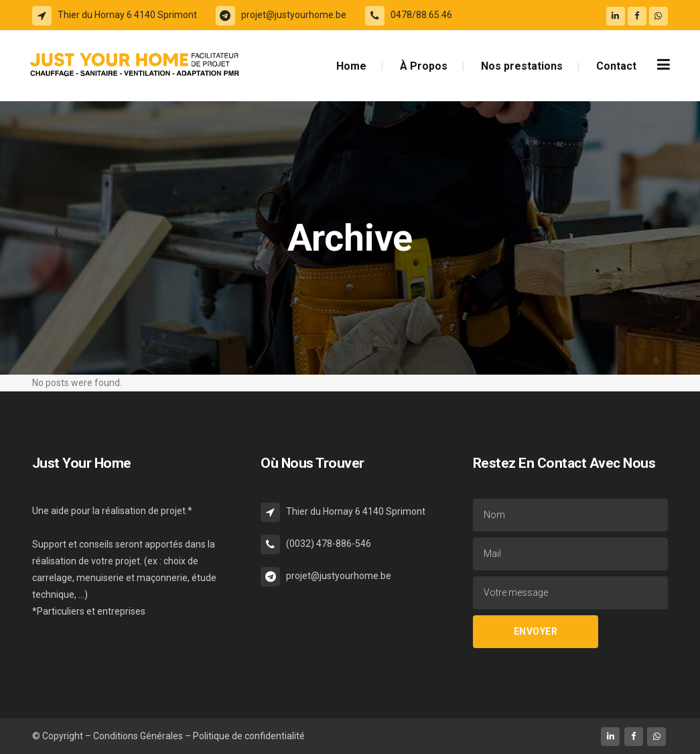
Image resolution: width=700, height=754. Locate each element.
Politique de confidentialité (249, 736)
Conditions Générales (139, 736)
